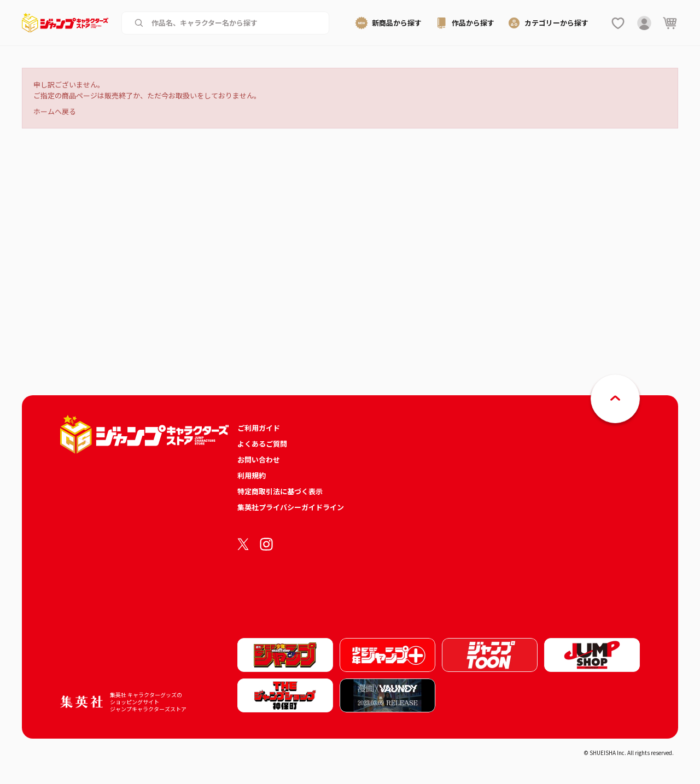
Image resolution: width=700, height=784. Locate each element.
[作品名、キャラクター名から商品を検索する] (234, 23)
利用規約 (252, 475)
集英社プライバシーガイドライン (291, 507)
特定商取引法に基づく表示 (280, 491)
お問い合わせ (259, 460)
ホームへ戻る (55, 111)
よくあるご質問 (262, 444)
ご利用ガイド (259, 428)
